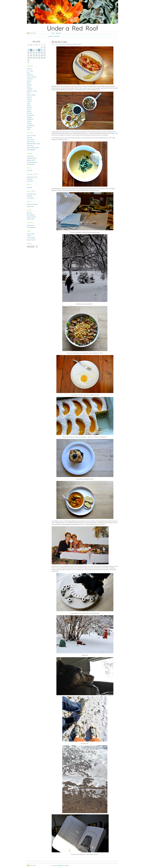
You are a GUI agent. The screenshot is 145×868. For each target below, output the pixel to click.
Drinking (29, 81)
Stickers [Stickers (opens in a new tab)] (113, 132)
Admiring (29, 69)
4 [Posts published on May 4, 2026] (31, 50)
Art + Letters (30, 71)
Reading (29, 111)
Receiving (29, 113)
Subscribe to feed (32, 33)
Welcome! (58, 33)
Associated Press (31, 194)
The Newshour (31, 198)
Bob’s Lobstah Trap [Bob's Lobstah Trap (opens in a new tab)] (84, 88)
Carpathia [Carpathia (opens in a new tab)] (84, 437)
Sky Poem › (57, 36)
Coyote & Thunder (31, 136)
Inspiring (29, 97)
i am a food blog (31, 238)
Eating (29, 83)
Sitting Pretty (30, 206)
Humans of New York (32, 204)
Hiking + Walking (31, 95)
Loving (29, 103)
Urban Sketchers (31, 150)
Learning (29, 99)
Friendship (30, 89)
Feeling (29, 87)
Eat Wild (29, 236)
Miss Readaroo (31, 215)
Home (53, 33)
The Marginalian (31, 227)
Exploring (29, 85)
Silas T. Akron (30, 146)
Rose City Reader (31, 217)
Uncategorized (31, 125)
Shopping (29, 117)
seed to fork (30, 181)
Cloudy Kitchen (31, 234)
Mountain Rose (31, 160)
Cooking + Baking (62, 44)
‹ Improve (50, 36)
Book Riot (29, 213)
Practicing (30, 107)
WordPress (60, 865)
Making (29, 105)
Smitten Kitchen (31, 240)
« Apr (28, 62)
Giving (29, 93)
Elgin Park (30, 138)
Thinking (29, 121)
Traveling (29, 123)
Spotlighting (30, 119)
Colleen (75, 44)
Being (28, 73)
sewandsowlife (31, 164)
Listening (29, 101)
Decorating (30, 79)
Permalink (79, 44)
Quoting (29, 109)
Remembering (69, 44)
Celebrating (30, 75)
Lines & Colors (30, 140)
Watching (29, 127)
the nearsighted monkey (33, 148)
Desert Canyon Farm (32, 177)
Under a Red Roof (73, 28)
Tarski (67, 865)
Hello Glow (30, 187)
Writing (29, 129)
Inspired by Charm (32, 158)
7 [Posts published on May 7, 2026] (39, 50)
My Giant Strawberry (32, 162)
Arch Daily (30, 171)
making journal (31, 142)
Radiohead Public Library (34, 144)
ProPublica (30, 196)
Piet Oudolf (30, 179)
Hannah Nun (30, 156)
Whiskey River (31, 219)
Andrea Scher (30, 225)
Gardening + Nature (32, 91)
